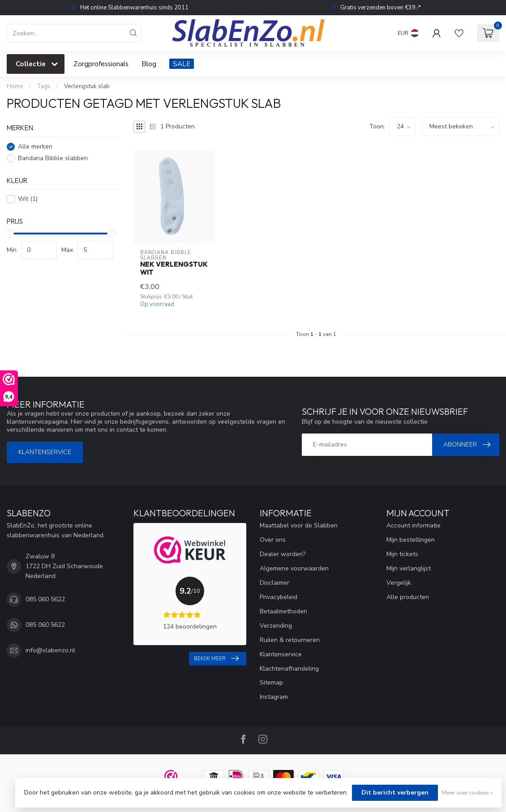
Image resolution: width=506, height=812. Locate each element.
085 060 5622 (45, 599)
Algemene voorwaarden (294, 568)
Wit (28, 199)
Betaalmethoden (283, 611)
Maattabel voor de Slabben (299, 525)
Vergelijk (399, 583)
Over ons (273, 540)
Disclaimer (274, 583)
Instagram (274, 697)
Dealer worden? (283, 554)
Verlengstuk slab (87, 86)
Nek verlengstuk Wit (174, 268)
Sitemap (271, 682)
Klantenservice (45, 452)
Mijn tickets (402, 554)
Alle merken (35, 147)
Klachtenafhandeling (289, 669)
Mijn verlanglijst (409, 568)
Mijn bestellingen (411, 540)
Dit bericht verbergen (395, 793)
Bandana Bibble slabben (53, 158)
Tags (44, 86)
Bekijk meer (216, 659)
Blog (149, 64)
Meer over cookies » (467, 793)
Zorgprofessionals (101, 64)
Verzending (276, 626)
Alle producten (408, 597)
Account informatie (414, 525)
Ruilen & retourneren (290, 640)
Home (15, 86)
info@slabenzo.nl (50, 650)
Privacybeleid (279, 597)
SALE (182, 64)
